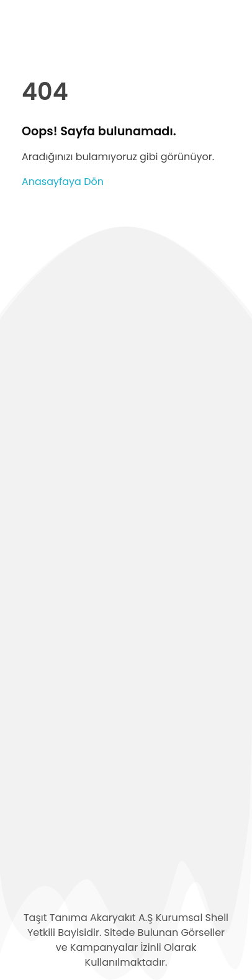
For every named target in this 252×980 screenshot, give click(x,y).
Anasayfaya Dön (63, 182)
